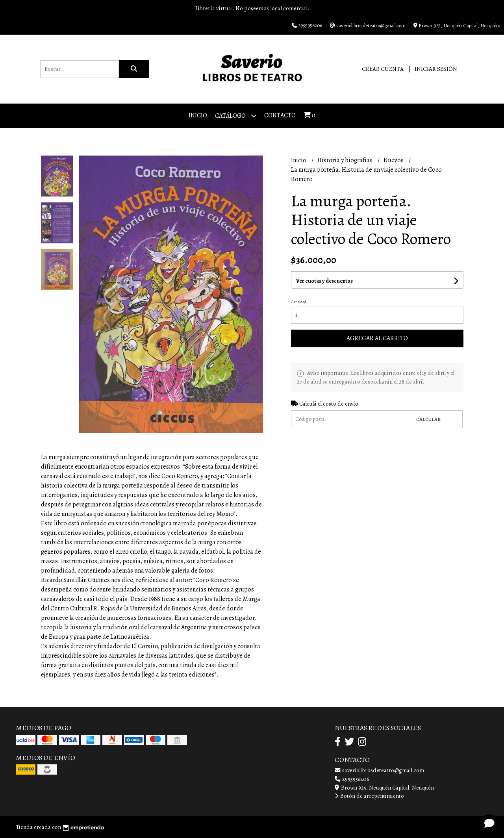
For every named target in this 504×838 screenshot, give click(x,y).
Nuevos (394, 160)
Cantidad (299, 302)
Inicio (198, 115)
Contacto (280, 115)
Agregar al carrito (377, 338)
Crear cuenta (383, 69)
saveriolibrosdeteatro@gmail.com (379, 770)
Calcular (428, 419)
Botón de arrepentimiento (369, 796)
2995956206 (352, 779)
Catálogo (236, 116)
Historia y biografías (346, 160)
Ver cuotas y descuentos (324, 281)
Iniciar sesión (436, 69)
